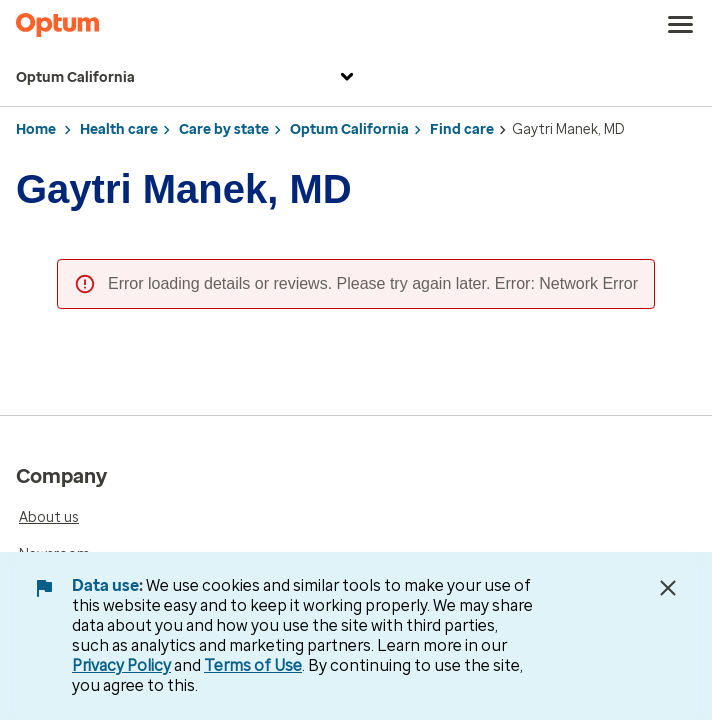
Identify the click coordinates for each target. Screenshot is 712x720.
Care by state (224, 129)
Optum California (187, 78)
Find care (462, 129)
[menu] (681, 25)
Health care (119, 129)
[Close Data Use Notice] (668, 588)
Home (36, 129)
